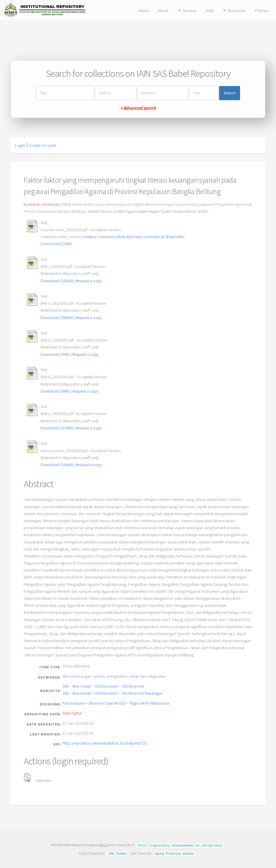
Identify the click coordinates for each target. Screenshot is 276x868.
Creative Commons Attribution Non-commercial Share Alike (133, 237)
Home (143, 11)
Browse (190, 11)
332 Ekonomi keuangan (142, 693)
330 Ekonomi (106, 686)
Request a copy (89, 281)
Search (230, 93)
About (163, 11)
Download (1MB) (55, 354)
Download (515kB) (57, 428)
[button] (27, 778)
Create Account (42, 145)
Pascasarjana (74, 703)
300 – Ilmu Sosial (77, 686)
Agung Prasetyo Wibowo (175, 853)
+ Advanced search (138, 108)
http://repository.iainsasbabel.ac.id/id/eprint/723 (105, 743)
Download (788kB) (57, 318)
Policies (262, 11)
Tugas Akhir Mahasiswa (149, 703)
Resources (237, 11)
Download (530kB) (57, 465)
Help (210, 11)
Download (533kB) (57, 281)
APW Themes (118, 853)
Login (20, 145)
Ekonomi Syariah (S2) (107, 703)
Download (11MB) (56, 244)
